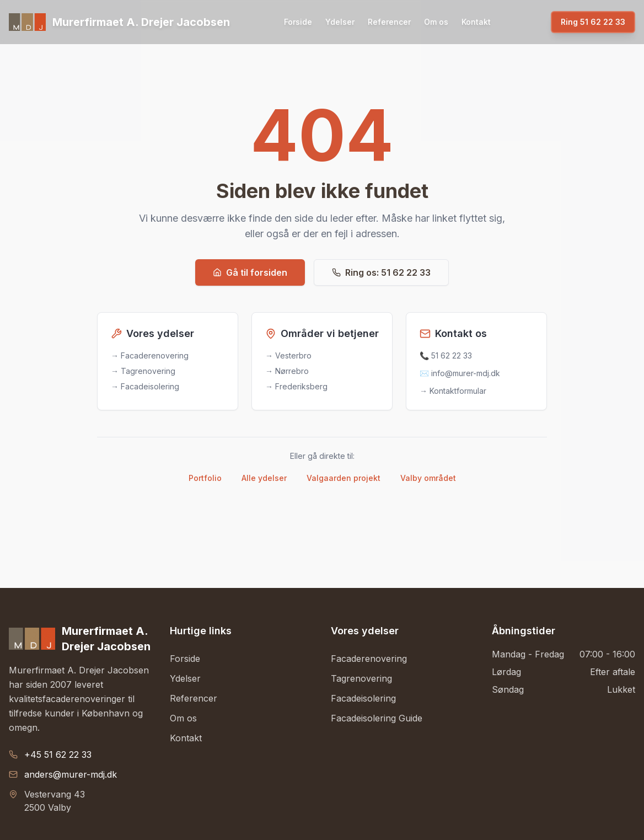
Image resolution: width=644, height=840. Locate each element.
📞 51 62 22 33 (446, 355)
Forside (298, 22)
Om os (436, 22)
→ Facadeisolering (145, 386)
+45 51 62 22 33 (58, 755)
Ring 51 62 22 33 (593, 22)
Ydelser (340, 22)
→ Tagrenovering (143, 371)
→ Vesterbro (288, 355)
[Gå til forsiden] (119, 22)
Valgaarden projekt (344, 478)
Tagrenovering (361, 678)
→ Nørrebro (287, 371)
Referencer (389, 22)
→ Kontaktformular (453, 391)
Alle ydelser (264, 478)
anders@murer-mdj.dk (71, 774)
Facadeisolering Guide (377, 718)
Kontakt (476, 22)
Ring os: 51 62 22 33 (381, 272)
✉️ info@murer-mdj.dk (460, 373)
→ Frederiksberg (296, 386)
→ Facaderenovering (150, 355)
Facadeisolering (363, 698)
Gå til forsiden (250, 272)
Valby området (428, 478)
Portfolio (205, 478)
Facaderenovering (369, 659)
